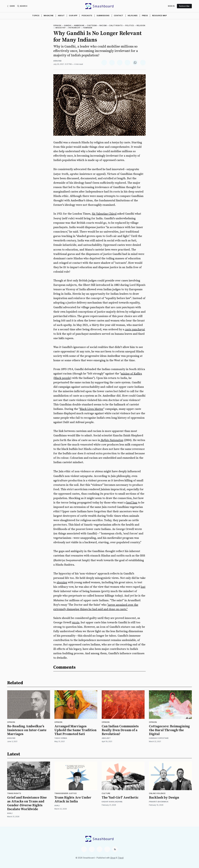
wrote (76, 623)
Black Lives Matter (92, 409)
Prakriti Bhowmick (159, 802)
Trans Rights (14, 793)
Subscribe (184, 6)
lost (143, 587)
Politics (130, 25)
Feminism (88, 28)
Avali (10, 813)
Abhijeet (106, 738)
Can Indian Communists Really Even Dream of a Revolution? (120, 730)
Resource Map (159, 16)
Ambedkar (79, 25)
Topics (36, 16)
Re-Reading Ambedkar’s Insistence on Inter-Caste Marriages (27, 730)
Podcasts (87, 16)
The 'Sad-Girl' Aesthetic (120, 798)
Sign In (171, 6)
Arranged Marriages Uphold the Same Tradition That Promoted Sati (75, 730)
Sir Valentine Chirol (104, 214)
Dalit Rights (116, 25)
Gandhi (68, 25)
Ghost (113, 858)
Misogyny (61, 28)
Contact (119, 16)
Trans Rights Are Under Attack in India (73, 800)
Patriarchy (74, 28)
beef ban (132, 503)
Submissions (103, 16)
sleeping (62, 583)
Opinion (57, 25)
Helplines (133, 16)
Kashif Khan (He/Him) (112, 802)
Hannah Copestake (159, 738)
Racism (103, 25)
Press (145, 16)
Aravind (57, 61)
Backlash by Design (164, 798)
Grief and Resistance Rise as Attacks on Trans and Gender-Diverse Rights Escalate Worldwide (27, 803)
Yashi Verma (61, 738)
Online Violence (157, 793)
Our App (73, 16)
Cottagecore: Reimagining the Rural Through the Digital (169, 730)
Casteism (92, 25)
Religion (141, 25)
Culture (106, 793)
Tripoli (121, 858)
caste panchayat (135, 330)
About (61, 16)
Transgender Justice (66, 793)
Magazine (49, 16)
